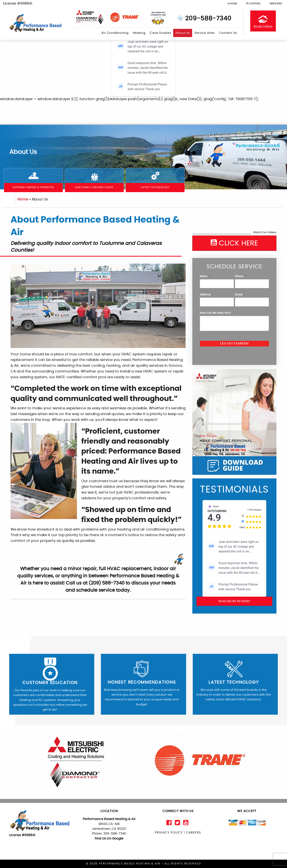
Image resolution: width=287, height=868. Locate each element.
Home (23, 199)
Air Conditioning (115, 33)
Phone (240, 276)
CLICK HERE (234, 243)
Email (240, 294)
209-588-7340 (207, 19)
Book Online (263, 21)
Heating (139, 33)
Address (206, 294)
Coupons (253, 3)
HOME (232, 3)
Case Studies (160, 33)
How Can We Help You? (216, 313)
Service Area (204, 33)
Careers (193, 833)
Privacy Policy (169, 833)
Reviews (276, 3)
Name (205, 276)
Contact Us (228, 33)
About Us (183, 33)
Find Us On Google (109, 839)
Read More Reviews (234, 601)
